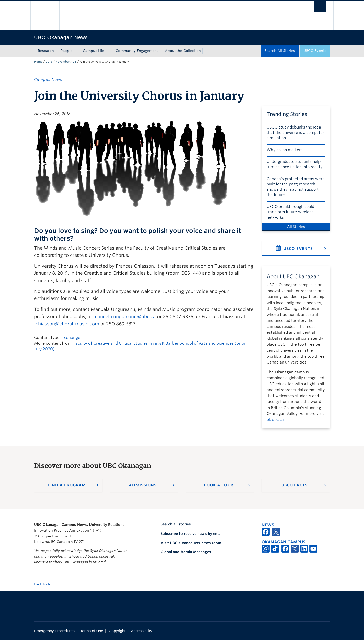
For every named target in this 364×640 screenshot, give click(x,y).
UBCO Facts (294, 485)
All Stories (296, 227)
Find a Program (67, 485)
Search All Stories (280, 51)
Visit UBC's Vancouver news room (191, 543)
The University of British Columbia (45, 15)
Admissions (143, 485)
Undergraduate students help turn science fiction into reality (294, 164)
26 (75, 62)
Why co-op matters (285, 150)
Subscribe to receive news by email (191, 534)
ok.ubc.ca (275, 420)
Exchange (71, 338)
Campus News (48, 80)
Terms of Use (92, 631)
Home (38, 62)
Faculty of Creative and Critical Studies (111, 343)
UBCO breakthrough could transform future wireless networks (290, 212)
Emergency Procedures (54, 631)
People (66, 51)
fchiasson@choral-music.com (67, 324)
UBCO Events (315, 51)
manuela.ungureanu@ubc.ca (124, 317)
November (62, 62)
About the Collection (183, 51)
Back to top (46, 584)
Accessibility (142, 631)
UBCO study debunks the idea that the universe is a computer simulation (295, 133)
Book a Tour (219, 485)
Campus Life (94, 51)
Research (46, 51)
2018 (49, 62)
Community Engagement (137, 51)
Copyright (117, 631)
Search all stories (176, 524)
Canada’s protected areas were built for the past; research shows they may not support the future (296, 187)
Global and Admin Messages (186, 552)
